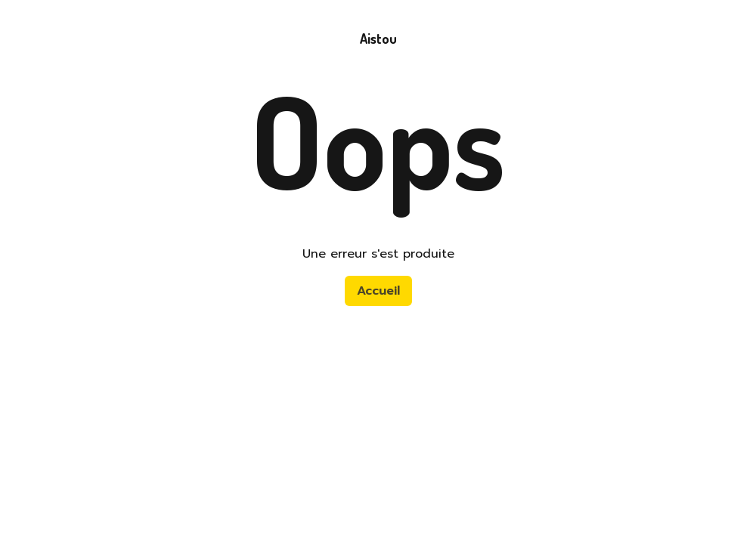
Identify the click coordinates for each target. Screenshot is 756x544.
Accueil (378, 291)
